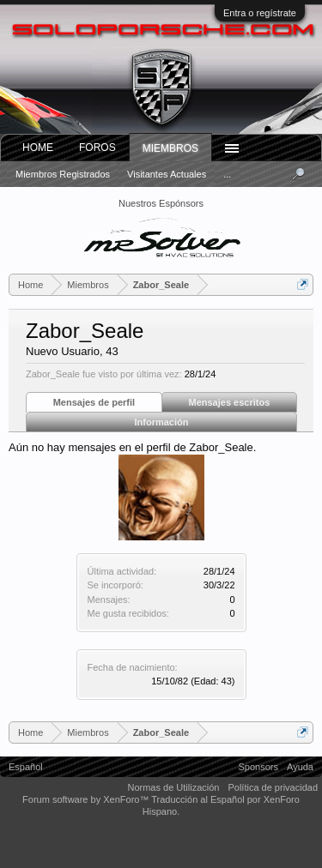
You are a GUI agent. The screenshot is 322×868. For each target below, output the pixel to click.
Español (26, 767)
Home (38, 148)
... (227, 174)
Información (162, 422)
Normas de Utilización (173, 787)
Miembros (170, 148)
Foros (97, 148)
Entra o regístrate (260, 13)
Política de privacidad (273, 787)
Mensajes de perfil (94, 402)
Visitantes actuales (167, 174)
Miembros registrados (63, 174)
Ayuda (300, 767)
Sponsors (258, 767)
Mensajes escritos (230, 402)
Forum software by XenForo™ (87, 799)
